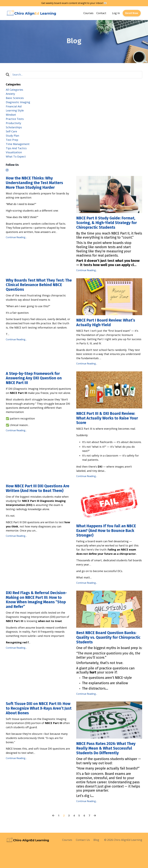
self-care (11, 131)
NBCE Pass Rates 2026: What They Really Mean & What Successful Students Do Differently (104, 766)
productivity (13, 123)
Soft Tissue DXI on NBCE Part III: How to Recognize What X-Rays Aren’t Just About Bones (37, 723)
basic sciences (15, 98)
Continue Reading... (16, 239)
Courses (88, 13)
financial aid (14, 107)
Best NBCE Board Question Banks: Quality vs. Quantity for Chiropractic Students (107, 650)
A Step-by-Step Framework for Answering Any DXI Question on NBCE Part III (37, 388)
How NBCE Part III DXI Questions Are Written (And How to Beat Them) (38, 502)
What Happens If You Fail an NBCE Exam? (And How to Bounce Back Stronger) (109, 542)
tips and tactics (16, 148)
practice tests (15, 119)
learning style (15, 111)
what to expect (16, 157)
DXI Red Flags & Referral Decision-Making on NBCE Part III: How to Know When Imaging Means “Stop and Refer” (37, 613)
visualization (14, 152)
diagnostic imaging (18, 102)
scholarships (14, 127)
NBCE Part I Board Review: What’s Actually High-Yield (103, 330)
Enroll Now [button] (132, 13)
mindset (11, 115)
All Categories (14, 90)
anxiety (10, 94)
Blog (96, 861)
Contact (101, 13)
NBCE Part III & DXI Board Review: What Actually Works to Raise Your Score (109, 427)
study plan (12, 136)
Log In (116, 13)
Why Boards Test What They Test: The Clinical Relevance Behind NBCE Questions (34, 293)
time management (18, 144)
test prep (12, 140)
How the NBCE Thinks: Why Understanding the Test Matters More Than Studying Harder (38, 184)
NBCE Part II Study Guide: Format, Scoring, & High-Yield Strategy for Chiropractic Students (106, 227)
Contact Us (83, 861)
